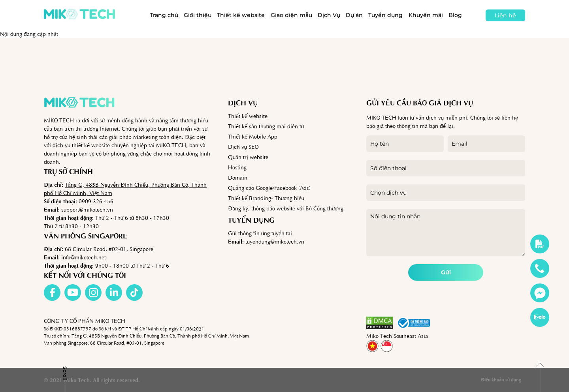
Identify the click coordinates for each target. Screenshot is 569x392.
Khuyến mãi (426, 15)
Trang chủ (164, 15)
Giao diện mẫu (291, 15)
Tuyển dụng (385, 15)
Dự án (354, 15)
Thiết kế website (241, 15)
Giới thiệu (198, 15)
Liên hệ (505, 15)
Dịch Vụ (329, 15)
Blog (455, 15)
